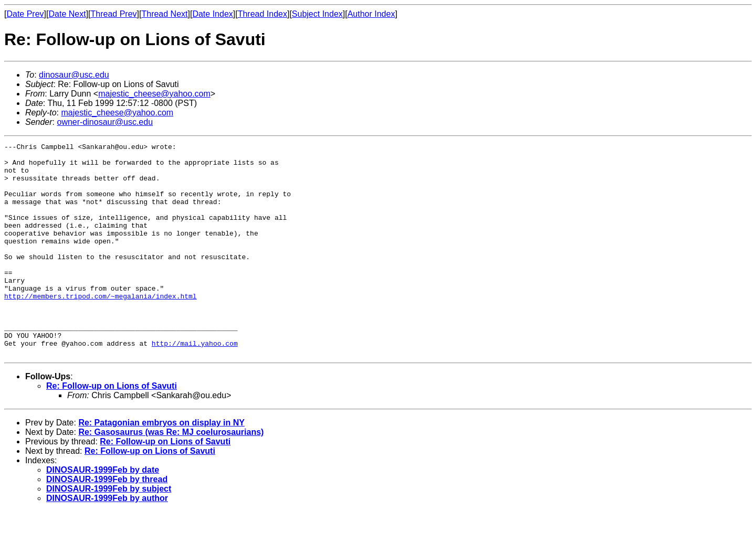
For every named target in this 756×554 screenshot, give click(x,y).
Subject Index (317, 14)
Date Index (212, 14)
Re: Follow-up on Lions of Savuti (112, 428)
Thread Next (164, 14)
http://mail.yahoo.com (195, 384)
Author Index (371, 14)
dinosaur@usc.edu (74, 75)
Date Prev (25, 14)
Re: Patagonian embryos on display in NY (161, 465)
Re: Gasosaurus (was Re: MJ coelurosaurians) (171, 475)
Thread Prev (114, 14)
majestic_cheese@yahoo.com (154, 94)
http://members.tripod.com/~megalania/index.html (101, 327)
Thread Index (262, 14)
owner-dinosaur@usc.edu (105, 122)
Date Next (67, 14)
